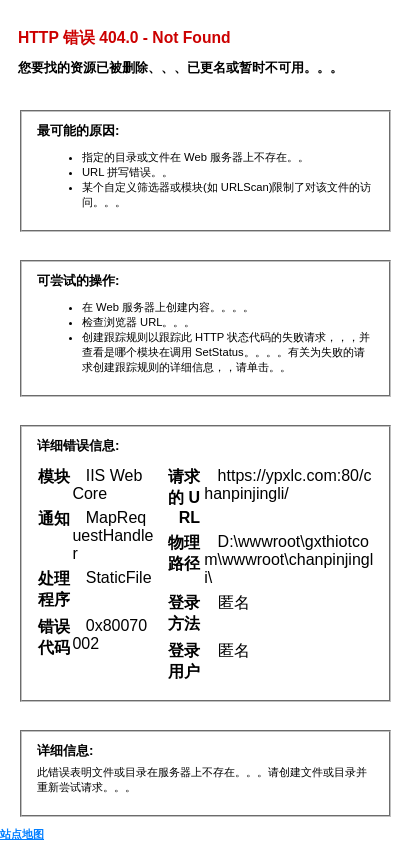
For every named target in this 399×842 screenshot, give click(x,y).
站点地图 (22, 834)
